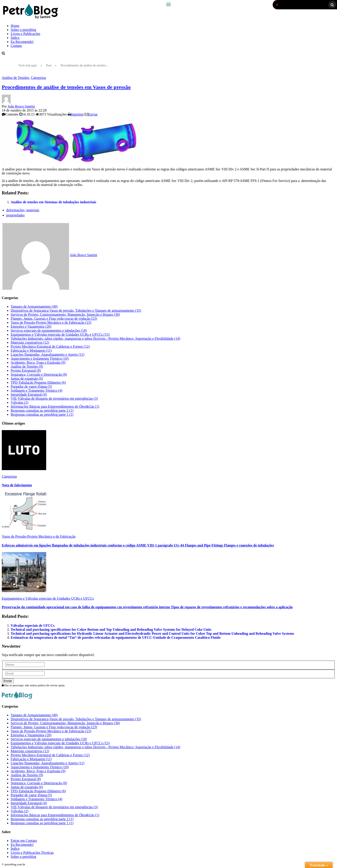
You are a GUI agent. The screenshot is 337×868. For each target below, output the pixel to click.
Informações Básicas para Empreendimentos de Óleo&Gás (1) (55, 406)
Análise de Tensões (15, 78)
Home (15, 26)
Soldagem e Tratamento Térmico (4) (37, 390)
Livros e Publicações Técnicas (32, 853)
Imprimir (77, 114)
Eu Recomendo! (22, 42)
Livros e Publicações (25, 34)
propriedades (15, 215)
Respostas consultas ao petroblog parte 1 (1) (42, 414)
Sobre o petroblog (23, 30)
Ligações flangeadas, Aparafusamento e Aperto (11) (48, 354)
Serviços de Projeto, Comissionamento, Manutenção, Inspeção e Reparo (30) (65, 314)
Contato (16, 46)
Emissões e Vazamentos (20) (31, 326)
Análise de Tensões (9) (27, 366)
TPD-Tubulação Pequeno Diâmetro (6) (38, 382)
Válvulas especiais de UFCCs (33, 626)
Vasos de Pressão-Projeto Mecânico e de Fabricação (39, 536)
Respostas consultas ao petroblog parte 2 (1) (42, 410)
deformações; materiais (23, 210)
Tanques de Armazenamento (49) (34, 306)
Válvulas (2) (20, 402)
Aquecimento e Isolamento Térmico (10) (40, 358)
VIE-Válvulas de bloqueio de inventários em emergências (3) (54, 398)
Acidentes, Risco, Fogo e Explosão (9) (38, 362)
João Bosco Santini (21, 106)
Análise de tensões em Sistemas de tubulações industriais (53, 202)
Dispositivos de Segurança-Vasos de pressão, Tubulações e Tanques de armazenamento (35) (76, 310)
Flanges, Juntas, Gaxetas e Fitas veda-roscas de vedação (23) (54, 318)
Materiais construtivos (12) (30, 342)
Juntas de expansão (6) (27, 378)
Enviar (93, 114)
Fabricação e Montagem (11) (31, 350)
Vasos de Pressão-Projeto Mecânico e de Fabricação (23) (51, 322)
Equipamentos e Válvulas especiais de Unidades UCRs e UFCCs (48, 598)
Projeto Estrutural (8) (26, 370)
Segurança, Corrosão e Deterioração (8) (39, 374)
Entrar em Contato (24, 841)
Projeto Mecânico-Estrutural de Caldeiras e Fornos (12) (50, 346)
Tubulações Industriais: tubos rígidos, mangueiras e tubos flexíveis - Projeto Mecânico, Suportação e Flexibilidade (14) (95, 338)
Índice (15, 38)
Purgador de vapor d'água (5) (31, 386)
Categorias (38, 78)
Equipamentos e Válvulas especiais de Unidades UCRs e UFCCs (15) (60, 334)
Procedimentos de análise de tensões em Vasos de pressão (66, 87)
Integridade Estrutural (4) (29, 394)
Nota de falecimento (17, 485)
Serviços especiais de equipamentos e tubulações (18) (49, 330)
